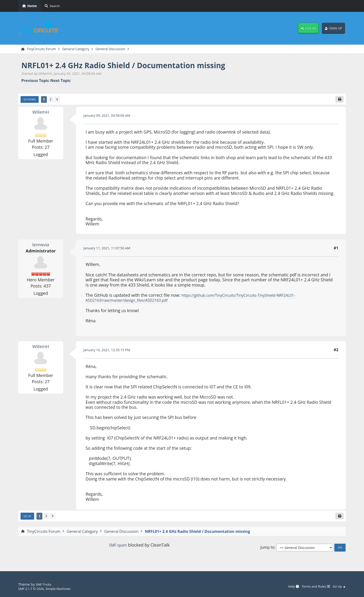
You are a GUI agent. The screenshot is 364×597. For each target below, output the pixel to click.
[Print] (339, 100)
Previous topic (35, 81)
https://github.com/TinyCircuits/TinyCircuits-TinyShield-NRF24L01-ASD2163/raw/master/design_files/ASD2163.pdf (199, 299)
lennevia (41, 246)
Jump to (267, 550)
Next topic (61, 81)
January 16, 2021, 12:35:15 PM (110, 351)
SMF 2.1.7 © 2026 (33, 588)
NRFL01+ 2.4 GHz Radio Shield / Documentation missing (138, 66)
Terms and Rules (312, 586)
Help (287, 586)
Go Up (28, 518)
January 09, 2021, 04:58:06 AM (110, 117)
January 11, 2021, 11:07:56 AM (110, 250)
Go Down (31, 101)
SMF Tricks (45, 584)
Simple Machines (64, 588)
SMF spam (118, 548)
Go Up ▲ (338, 586)
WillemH (41, 113)
